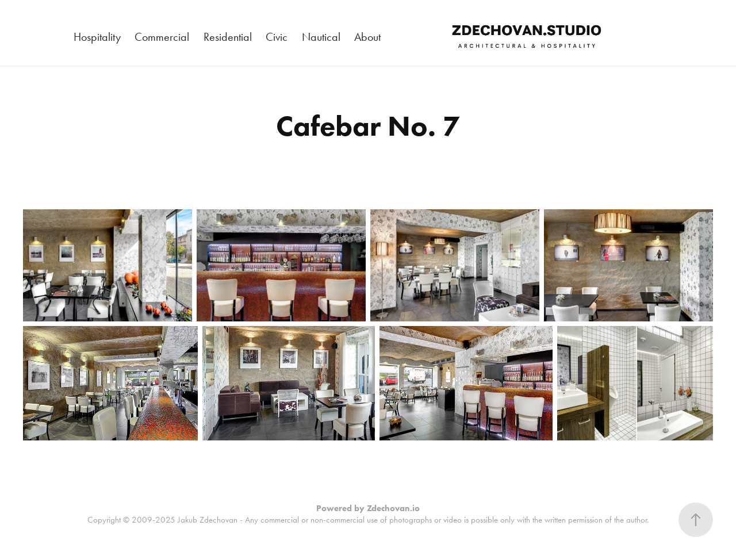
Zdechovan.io (393, 508)
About (367, 37)
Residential (228, 37)
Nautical (321, 37)
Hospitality (97, 37)
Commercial (162, 37)
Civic (277, 37)
